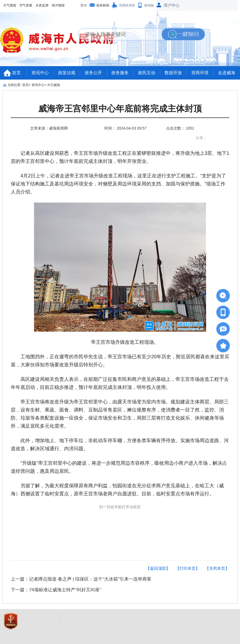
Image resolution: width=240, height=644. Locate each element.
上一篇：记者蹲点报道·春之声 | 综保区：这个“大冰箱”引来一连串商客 (81, 579)
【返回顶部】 (158, 568)
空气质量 (26, 5)
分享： (201, 138)
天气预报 (10, 5)
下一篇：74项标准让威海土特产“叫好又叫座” (56, 590)
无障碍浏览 (127, 5)
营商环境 (200, 73)
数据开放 (173, 73)
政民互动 (147, 73)
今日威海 (54, 85)
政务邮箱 (103, 5)
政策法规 (67, 73)
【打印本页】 (188, 568)
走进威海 (227, 73)
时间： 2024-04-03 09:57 (125, 128)
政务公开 (93, 73)
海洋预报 (58, 5)
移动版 (149, 5)
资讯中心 (40, 73)
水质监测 (42, 5)
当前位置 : (15, 85)
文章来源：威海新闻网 (49, 128)
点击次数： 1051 (180, 128)
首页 (16, 73)
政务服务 (120, 73)
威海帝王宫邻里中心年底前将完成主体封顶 (120, 109)
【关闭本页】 (217, 568)
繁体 (84, 5)
